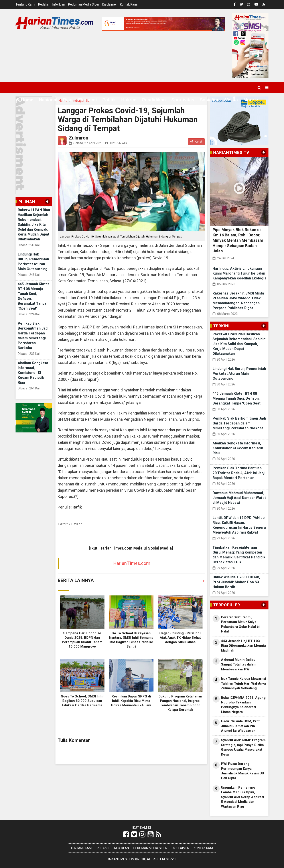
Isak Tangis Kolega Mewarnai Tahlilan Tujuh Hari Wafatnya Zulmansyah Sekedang (244, 683)
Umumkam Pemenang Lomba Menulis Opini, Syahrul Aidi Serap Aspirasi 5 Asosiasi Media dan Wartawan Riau (243, 797)
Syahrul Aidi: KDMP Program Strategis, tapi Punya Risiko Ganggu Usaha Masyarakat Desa (243, 747)
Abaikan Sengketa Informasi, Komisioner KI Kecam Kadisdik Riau (33, 373)
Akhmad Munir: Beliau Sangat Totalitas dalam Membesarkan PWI (239, 665)
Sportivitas (183, 100)
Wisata (231, 100)
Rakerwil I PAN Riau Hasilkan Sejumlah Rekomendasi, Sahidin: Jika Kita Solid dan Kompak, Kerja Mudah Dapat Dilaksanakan (34, 225)
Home (24, 100)
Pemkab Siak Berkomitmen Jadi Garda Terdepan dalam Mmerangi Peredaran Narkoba (239, 423)
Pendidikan (154, 100)
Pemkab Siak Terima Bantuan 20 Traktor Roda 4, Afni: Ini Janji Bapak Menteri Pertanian (239, 473)
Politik (109, 100)
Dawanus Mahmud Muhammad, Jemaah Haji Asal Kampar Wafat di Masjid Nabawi (239, 498)
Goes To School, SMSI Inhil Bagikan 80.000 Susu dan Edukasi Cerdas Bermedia (82, 701)
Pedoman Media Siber (84, 4)
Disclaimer (110, 4)
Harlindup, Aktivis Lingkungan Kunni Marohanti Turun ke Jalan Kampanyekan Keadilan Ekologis (239, 273)
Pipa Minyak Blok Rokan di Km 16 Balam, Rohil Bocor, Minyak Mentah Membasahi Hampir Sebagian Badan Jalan (238, 240)
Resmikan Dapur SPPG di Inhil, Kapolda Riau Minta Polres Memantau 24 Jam (131, 701)
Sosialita (209, 100)
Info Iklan (59, 4)
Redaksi (44, 4)
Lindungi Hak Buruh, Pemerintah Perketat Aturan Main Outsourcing (239, 374)
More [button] (249, 100)
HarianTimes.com (132, 563)
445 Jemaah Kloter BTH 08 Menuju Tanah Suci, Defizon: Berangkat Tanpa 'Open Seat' (237, 398)
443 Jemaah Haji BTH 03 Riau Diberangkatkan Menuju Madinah (243, 646)
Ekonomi (87, 100)
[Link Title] (126, 835)
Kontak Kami (129, 4)
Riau (68, 100)
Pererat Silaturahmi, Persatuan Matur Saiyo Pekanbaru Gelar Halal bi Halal (240, 624)
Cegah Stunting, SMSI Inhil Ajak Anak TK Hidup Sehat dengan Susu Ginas (180, 638)
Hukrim (129, 100)
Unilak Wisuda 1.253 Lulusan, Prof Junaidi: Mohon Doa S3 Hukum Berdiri (236, 582)
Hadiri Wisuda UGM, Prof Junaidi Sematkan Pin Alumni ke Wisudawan (240, 726)
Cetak (196, 142)
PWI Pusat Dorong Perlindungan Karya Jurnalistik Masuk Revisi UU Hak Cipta (243, 771)
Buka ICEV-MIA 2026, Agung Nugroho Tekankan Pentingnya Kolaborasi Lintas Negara (243, 705)
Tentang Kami (25, 4)
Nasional (48, 100)
